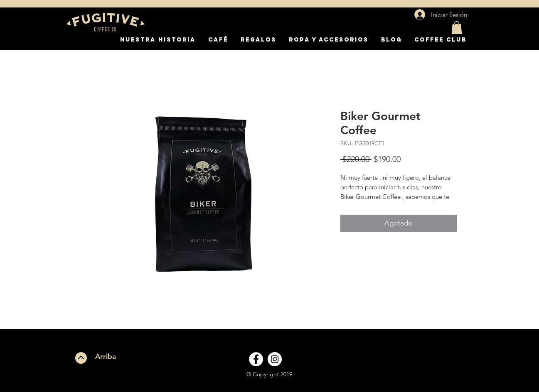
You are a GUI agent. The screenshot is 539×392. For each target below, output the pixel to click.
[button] (457, 28)
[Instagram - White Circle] (275, 359)
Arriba (106, 356)
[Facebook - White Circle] (256, 359)
